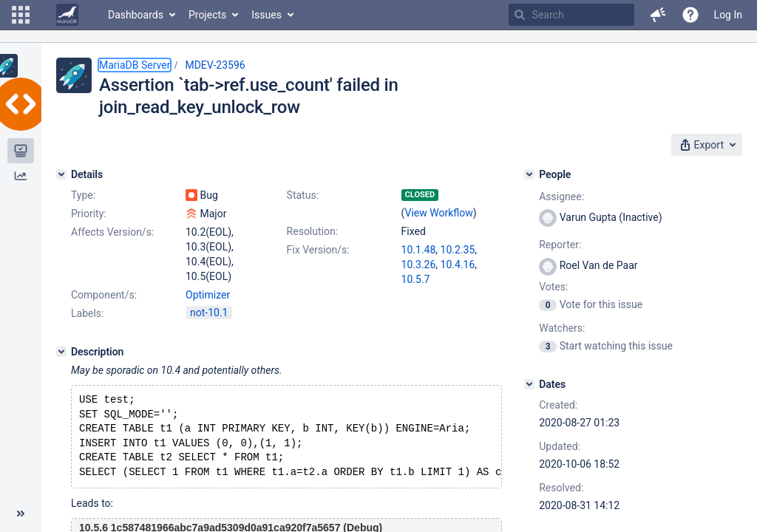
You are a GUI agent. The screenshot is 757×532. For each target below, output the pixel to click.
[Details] (61, 174)
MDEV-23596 (215, 65)
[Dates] (529, 384)
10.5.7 (416, 279)
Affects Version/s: (112, 232)
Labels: (87, 313)
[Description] (61, 352)
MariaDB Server (135, 65)
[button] (21, 15)
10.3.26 (419, 265)
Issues (267, 15)
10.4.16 (458, 265)
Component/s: (104, 295)
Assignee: (561, 197)
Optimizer (208, 295)
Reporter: (560, 245)
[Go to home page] (67, 15)
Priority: (89, 214)
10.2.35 (458, 250)
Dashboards (136, 15)
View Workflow (439, 213)
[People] (529, 174)
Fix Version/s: (318, 250)
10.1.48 (419, 250)
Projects (207, 15)
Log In (728, 15)
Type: (83, 195)
